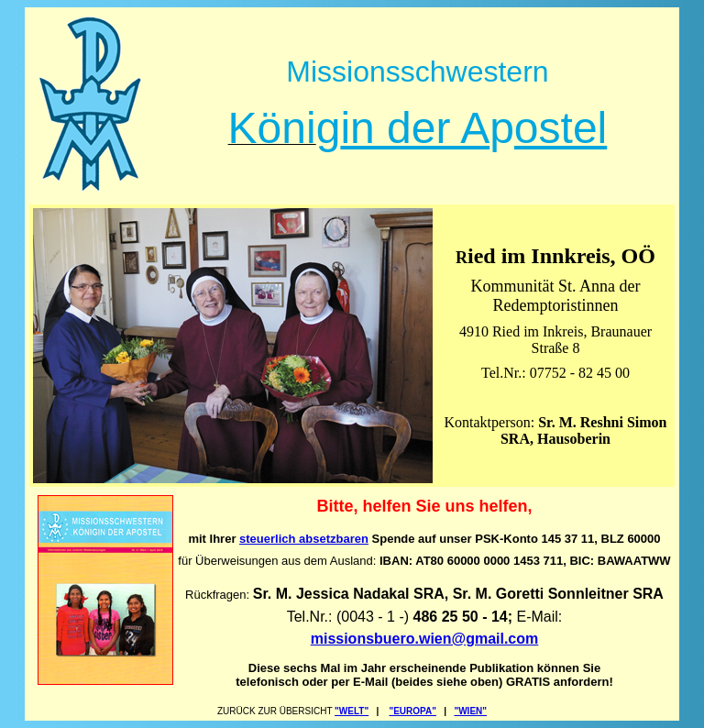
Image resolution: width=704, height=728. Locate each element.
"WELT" (352, 711)
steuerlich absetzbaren (304, 539)
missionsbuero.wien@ (388, 639)
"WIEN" (470, 711)
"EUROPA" (412, 711)
